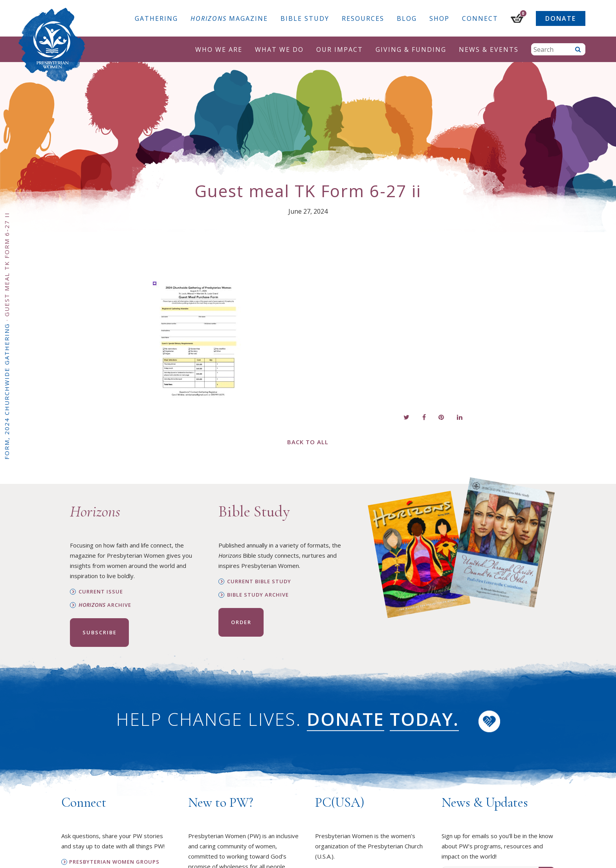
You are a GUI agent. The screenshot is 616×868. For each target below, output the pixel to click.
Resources (363, 18)
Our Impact (340, 49)
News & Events (489, 49)
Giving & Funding (411, 49)
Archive (105, 605)
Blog (407, 18)
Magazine (229, 18)
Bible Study (305, 18)
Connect (480, 18)
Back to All (308, 442)
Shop (439, 18)
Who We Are (219, 49)
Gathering (156, 18)
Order (241, 622)
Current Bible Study (259, 581)
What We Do (279, 49)
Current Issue (101, 592)
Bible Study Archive (258, 595)
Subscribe (100, 632)
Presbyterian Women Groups (114, 862)
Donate (561, 18)
